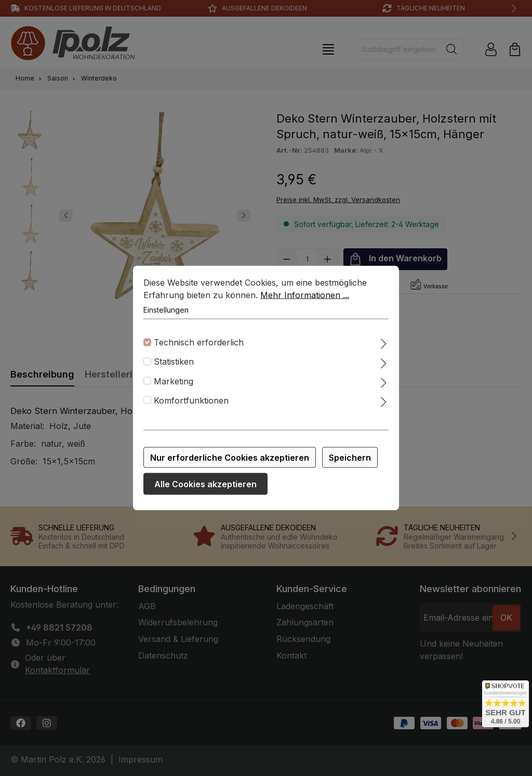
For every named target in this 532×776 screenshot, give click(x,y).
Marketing (174, 383)
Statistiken (174, 364)
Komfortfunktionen (191, 403)
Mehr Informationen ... (305, 297)
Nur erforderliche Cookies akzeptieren (230, 460)
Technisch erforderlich (199, 344)
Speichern (350, 460)
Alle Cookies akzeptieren (205, 486)
